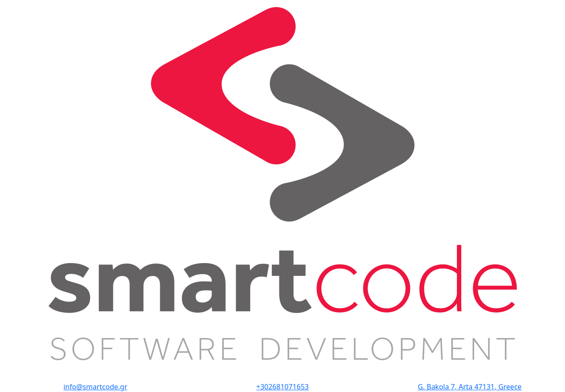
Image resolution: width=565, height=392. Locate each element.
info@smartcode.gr (96, 387)
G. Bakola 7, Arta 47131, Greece (469, 387)
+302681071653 (283, 387)
